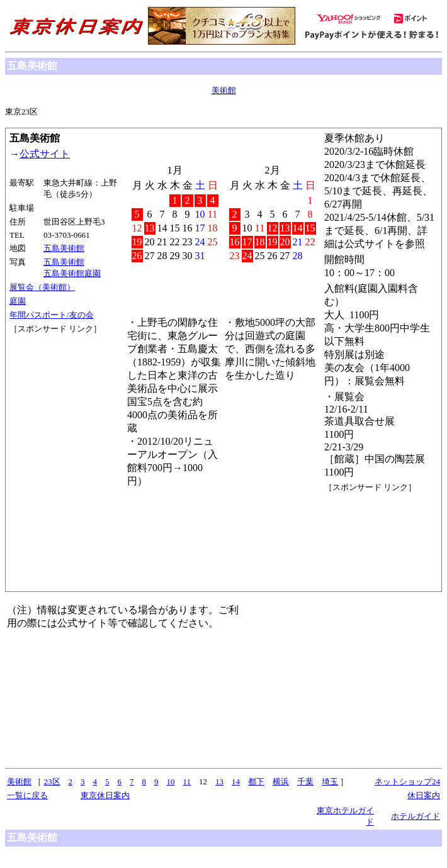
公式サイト (45, 154)
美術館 (224, 90)
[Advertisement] (66, 382)
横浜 (281, 782)
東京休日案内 (105, 795)
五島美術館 (64, 248)
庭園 (18, 301)
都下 (256, 782)
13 (219, 782)
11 (187, 782)
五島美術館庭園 (72, 273)
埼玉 (330, 782)
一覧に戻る (27, 795)
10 (171, 782)
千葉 (305, 782)
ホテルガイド (416, 816)
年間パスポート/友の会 (52, 315)
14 (236, 782)
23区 (52, 782)
